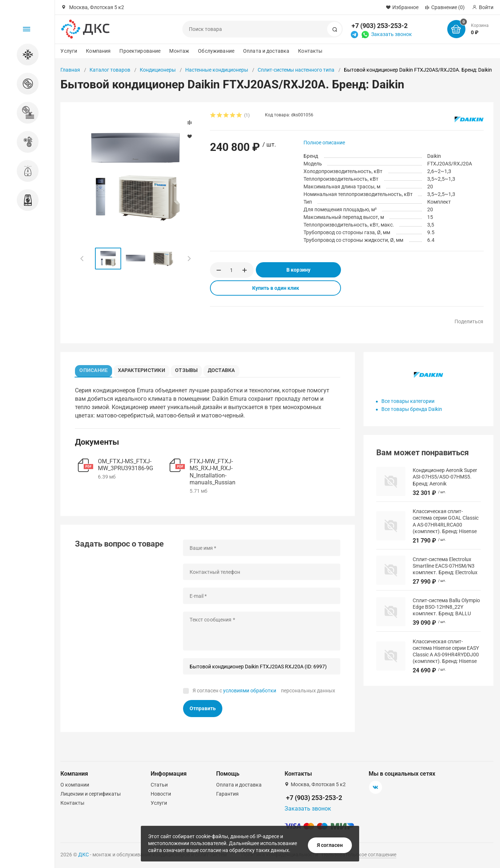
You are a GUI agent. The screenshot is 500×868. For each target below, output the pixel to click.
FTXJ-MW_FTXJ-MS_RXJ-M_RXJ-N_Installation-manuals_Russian (213, 474)
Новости (161, 794)
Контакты (310, 51)
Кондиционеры (158, 70)
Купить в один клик (276, 288)
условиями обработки (250, 692)
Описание (95, 369)
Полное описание (324, 143)
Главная (70, 70)
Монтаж (179, 51)
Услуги (69, 51)
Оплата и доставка (266, 51)
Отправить (203, 711)
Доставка (229, 369)
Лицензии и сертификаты (91, 794)
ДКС (84, 855)
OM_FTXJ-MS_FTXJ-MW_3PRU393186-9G (126, 467)
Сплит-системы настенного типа (296, 70)
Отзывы (191, 369)
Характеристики (145, 369)
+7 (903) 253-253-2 (380, 26)
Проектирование (140, 51)
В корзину (298, 270)
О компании (75, 785)
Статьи (159, 785)
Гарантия (227, 794)
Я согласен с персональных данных (264, 692)
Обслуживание (216, 51)
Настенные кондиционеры (217, 70)
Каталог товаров (110, 70)
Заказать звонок (392, 34)
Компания (98, 51)
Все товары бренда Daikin (412, 409)
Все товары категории (408, 401)
